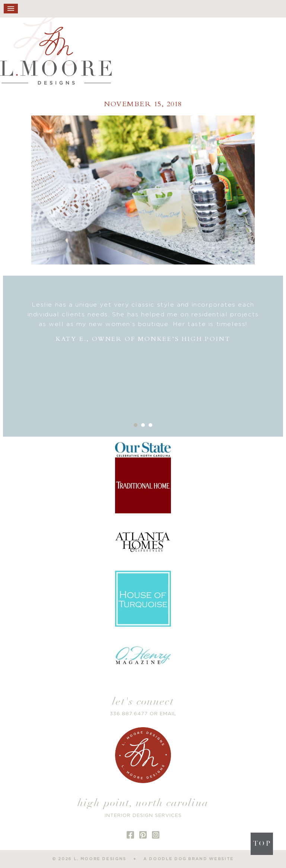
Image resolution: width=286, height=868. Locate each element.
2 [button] (143, 425)
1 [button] (136, 425)
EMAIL (168, 714)
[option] (143, 322)
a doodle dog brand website (189, 859)
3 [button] (150, 425)
